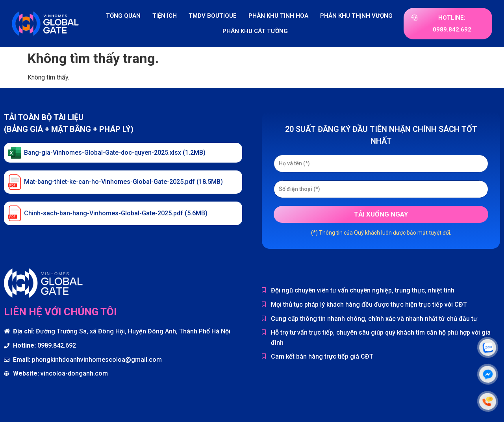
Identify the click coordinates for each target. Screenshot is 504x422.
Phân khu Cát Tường (255, 31)
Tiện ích (165, 16)
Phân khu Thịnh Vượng (356, 16)
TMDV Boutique (213, 16)
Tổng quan (123, 16)
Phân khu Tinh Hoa (278, 16)
